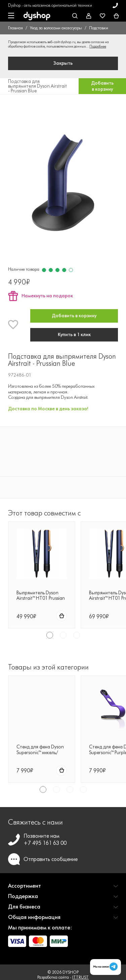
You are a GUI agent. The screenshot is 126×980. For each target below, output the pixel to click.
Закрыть (63, 63)
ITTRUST (80, 977)
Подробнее (98, 46)
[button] (63, 888)
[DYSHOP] (37, 16)
